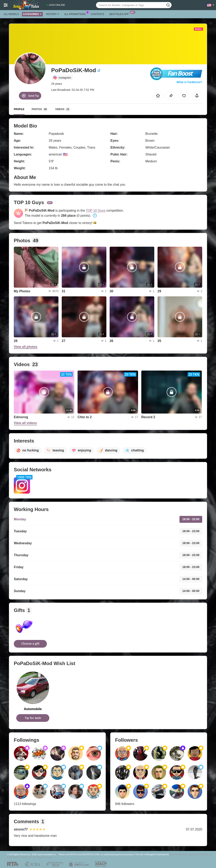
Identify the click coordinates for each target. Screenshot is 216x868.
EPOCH (74, 854)
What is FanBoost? (189, 82)
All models (11, 14)
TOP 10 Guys (96, 211)
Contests (98, 14)
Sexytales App (120, 14)
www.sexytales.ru (47, 854)
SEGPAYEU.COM (91, 854)
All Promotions (76, 14)
